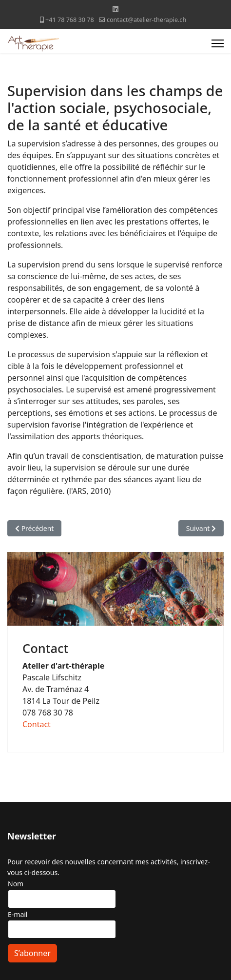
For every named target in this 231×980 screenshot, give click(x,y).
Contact (37, 724)
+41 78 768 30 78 (70, 20)
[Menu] (218, 43)
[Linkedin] (115, 9)
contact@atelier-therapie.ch (146, 20)
